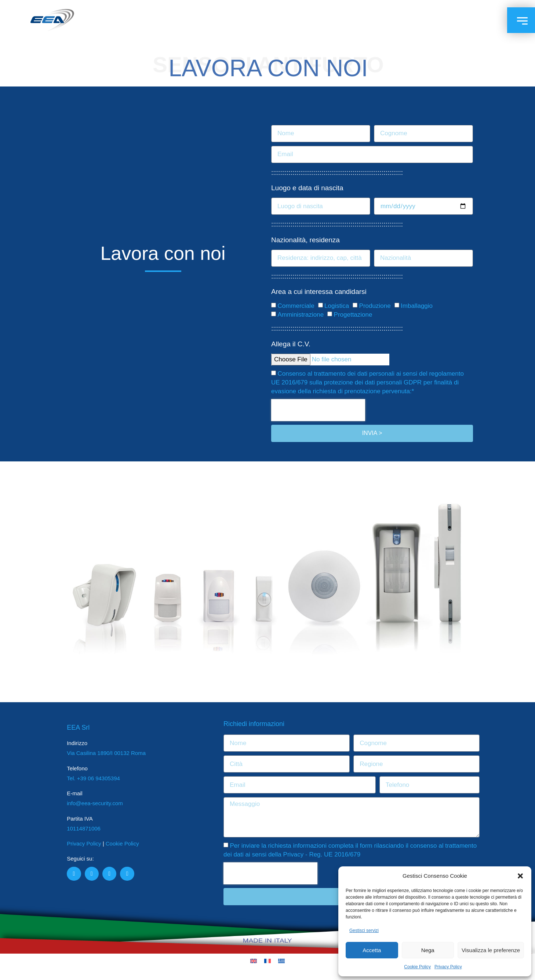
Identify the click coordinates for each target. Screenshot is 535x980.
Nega (428, 950)
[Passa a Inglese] (254, 961)
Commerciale (296, 306)
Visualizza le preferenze (491, 950)
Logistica (337, 306)
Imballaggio (417, 306)
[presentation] (318, 410)
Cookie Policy (417, 967)
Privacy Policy (448, 967)
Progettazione (353, 315)
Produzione (375, 306)
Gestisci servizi (364, 931)
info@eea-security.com (95, 803)
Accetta (372, 950)
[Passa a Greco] (281, 961)
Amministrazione (301, 315)
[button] (520, 876)
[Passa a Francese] (267, 961)
